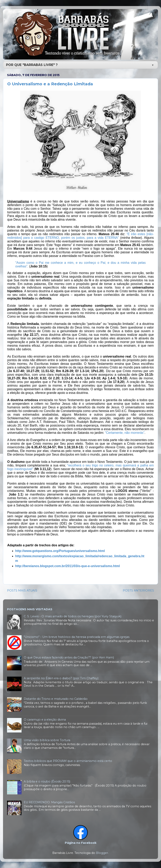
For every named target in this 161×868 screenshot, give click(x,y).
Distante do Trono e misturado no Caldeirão (56, 699)
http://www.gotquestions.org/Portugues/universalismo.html (60, 551)
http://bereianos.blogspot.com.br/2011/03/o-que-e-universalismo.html (68, 566)
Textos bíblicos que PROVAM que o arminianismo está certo (68, 761)
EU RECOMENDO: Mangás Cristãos (49, 802)
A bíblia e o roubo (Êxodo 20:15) (47, 781)
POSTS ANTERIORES (138, 590)
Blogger (102, 853)
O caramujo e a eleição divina (45, 720)
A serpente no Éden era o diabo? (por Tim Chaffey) (61, 678)
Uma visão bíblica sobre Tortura (47, 740)
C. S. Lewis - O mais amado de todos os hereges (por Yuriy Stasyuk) (73, 616)
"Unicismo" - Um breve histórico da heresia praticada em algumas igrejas (77, 637)
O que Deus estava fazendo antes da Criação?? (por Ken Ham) (69, 657)
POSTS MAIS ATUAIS (22, 590)
